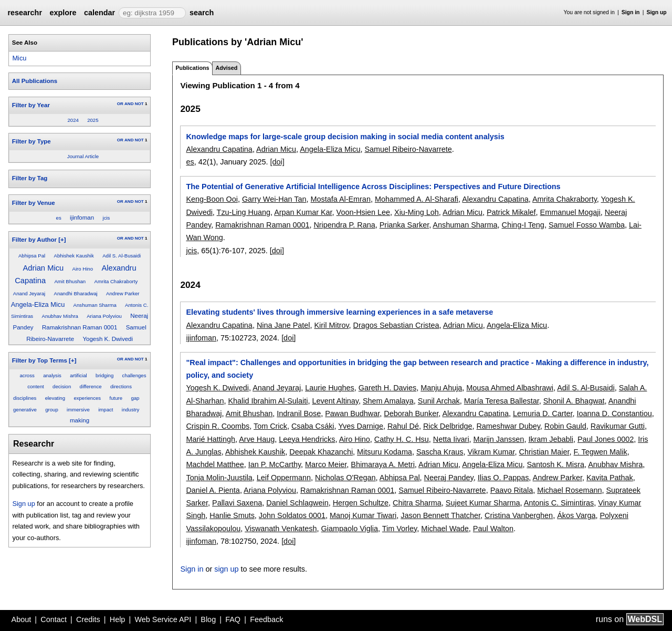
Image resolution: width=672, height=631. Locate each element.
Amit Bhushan (70, 281)
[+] (62, 240)
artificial (78, 375)
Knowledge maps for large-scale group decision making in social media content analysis (345, 137)
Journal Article (83, 156)
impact (106, 410)
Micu (19, 58)
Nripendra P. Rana (344, 225)
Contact (54, 619)
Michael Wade (445, 529)
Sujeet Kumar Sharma (483, 503)
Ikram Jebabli (551, 439)
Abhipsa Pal (32, 256)
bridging (104, 375)
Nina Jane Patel (283, 325)
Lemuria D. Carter (543, 413)
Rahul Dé (403, 426)
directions (121, 386)
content (35, 386)
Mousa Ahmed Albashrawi (510, 388)
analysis (52, 375)
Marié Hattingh (211, 439)
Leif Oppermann (284, 478)
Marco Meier (326, 464)
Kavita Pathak (610, 478)
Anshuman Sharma (95, 305)
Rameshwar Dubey (508, 426)
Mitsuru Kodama (385, 452)
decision (62, 386)
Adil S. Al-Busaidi (122, 256)
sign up (226, 569)
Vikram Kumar (491, 452)
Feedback (266, 619)
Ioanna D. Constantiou (614, 413)
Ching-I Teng (523, 225)
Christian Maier (544, 452)
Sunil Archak (439, 401)
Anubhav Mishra (60, 316)
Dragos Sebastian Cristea (396, 325)
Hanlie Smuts (232, 515)
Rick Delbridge (448, 426)
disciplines (25, 398)
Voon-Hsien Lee (363, 212)
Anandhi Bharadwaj (76, 293)
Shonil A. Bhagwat (574, 401)
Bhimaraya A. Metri (383, 464)
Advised (226, 68)
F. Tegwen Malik (601, 452)
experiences (87, 398)
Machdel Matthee (215, 464)
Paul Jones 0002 (606, 439)
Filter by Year (31, 105)
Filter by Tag (30, 178)
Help (118, 619)
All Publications (35, 81)
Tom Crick (270, 426)
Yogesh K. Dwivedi (108, 339)
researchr (25, 13)
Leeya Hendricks (307, 439)
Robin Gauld (565, 426)
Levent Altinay (335, 401)
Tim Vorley (400, 529)
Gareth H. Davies (387, 388)
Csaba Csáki (313, 426)
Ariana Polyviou (104, 316)
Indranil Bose (299, 413)
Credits (88, 619)
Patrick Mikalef (511, 212)
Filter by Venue (34, 203)
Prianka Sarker (404, 225)
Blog (208, 619)
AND (129, 104)
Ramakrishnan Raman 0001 (80, 327)
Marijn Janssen (499, 439)
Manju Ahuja (441, 388)
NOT (139, 104)
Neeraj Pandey (449, 478)
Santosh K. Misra (555, 464)
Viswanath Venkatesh (281, 529)
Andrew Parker (123, 293)
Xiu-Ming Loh (417, 212)
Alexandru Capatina (219, 149)
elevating (55, 398)
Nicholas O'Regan (345, 478)
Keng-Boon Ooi (212, 199)
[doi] (277, 162)
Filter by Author (34, 240)
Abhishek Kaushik (74, 256)
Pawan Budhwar (352, 413)
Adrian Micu (44, 268)
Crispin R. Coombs (218, 426)
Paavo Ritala (512, 490)
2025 (93, 120)
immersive (78, 410)
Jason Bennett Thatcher (440, 515)
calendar (99, 13)
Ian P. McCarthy (275, 464)
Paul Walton (493, 529)
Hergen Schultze (361, 503)
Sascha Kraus (440, 452)
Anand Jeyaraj (29, 293)
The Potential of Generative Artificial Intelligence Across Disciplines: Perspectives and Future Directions (373, 187)
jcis (107, 218)
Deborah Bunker (411, 413)
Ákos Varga (576, 515)
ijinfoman (82, 218)
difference (91, 386)
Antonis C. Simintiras (559, 503)
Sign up (657, 12)
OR (120, 104)
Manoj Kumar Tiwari (363, 515)
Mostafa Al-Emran (341, 199)
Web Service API (163, 619)
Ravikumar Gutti (618, 426)
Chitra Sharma (417, 503)
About (22, 619)
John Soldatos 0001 (292, 515)
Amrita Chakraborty (116, 281)
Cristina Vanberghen (519, 515)
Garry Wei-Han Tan (274, 199)
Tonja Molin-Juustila (219, 478)
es (59, 218)
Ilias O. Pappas (503, 478)
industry (131, 410)
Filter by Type (31, 141)
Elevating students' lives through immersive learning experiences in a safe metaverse (339, 312)
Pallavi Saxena (237, 503)
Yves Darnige (361, 426)
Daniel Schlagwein (297, 503)
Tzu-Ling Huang (244, 212)
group (52, 410)
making (80, 420)
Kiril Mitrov (331, 325)
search (202, 13)
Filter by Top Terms (40, 360)
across (27, 375)
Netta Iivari (451, 439)
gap (135, 398)
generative (25, 410)
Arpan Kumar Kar (303, 212)
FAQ (233, 619)
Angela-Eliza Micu (38, 304)
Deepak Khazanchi (321, 452)
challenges (134, 375)
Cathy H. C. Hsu (402, 439)
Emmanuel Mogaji (570, 212)
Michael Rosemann (569, 490)
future (116, 398)
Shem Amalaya (388, 401)
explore (63, 13)
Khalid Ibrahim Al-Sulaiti (268, 401)
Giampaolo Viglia (350, 529)
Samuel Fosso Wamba (587, 225)
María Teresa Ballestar (502, 401)
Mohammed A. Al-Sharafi (417, 199)
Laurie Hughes (330, 388)
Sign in (631, 12)
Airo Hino (83, 269)
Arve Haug (257, 439)
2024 (73, 120)
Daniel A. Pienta (213, 490)
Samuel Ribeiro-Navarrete (408, 149)
